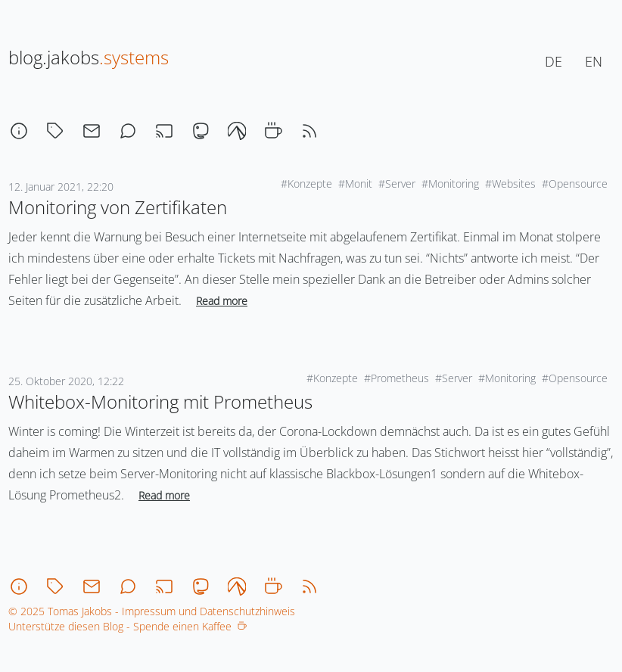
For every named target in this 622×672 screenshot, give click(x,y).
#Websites (510, 184)
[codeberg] (237, 131)
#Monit (355, 184)
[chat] (128, 131)
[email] (92, 131)
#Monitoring (450, 184)
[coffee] (273, 131)
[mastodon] (201, 131)
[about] (19, 131)
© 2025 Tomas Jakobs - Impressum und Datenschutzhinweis (152, 611)
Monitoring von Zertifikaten (118, 207)
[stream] (164, 131)
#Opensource (575, 184)
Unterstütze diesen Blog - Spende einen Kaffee (128, 626)
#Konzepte (306, 184)
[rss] (309, 131)
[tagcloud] (55, 131)
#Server (397, 184)
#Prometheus (397, 378)
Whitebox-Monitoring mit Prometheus (160, 401)
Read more (222, 301)
